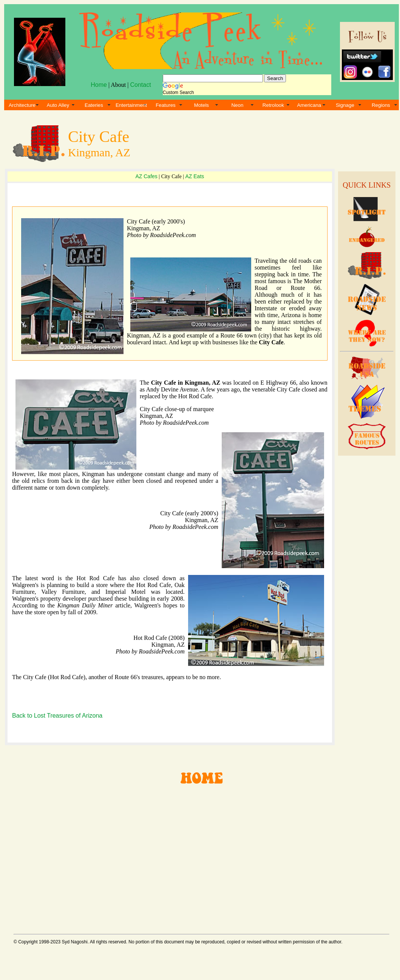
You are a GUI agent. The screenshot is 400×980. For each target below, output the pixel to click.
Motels (202, 105)
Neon (237, 105)
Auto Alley (58, 105)
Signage (345, 105)
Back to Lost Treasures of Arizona (57, 716)
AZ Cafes (146, 176)
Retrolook (273, 105)
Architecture (22, 105)
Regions (381, 105)
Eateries (94, 105)
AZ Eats (195, 176)
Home (99, 85)
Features (166, 105)
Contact (140, 85)
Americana (309, 105)
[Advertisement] (200, 856)
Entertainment (131, 105)
